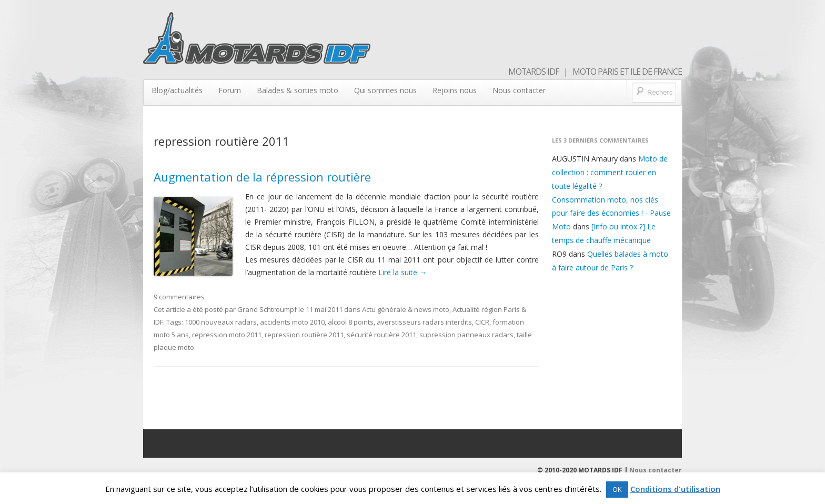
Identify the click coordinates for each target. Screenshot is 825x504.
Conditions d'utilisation (675, 489)
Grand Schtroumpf (267, 309)
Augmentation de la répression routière (262, 177)
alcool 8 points (351, 322)
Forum (230, 90)
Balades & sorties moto (298, 90)
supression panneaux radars (466, 335)
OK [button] (617, 489)
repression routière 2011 (304, 335)
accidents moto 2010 (292, 322)
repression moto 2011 (227, 335)
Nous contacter (519, 90)
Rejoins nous (455, 90)
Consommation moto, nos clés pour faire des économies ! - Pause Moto (611, 213)
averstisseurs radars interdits (424, 322)
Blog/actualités (177, 90)
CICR (482, 322)
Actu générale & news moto (406, 309)
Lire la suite (403, 272)
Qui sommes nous (385, 90)
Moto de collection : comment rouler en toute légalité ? (610, 172)
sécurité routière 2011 (381, 335)
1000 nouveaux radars (221, 322)
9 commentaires (179, 297)
